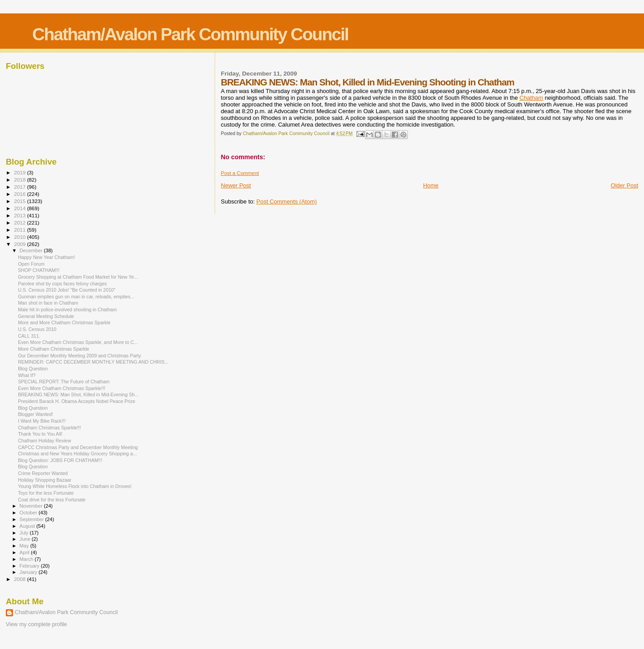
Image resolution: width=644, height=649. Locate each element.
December (32, 250)
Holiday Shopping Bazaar (44, 480)
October (29, 513)
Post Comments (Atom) (286, 201)
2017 (20, 187)
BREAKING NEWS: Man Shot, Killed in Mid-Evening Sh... (78, 394)
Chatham (532, 98)
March (27, 559)
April (25, 552)
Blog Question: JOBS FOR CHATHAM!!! (60, 460)
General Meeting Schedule (46, 316)
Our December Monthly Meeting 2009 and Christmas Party (79, 356)
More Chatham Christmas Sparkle (53, 349)
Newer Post (236, 185)
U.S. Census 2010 (37, 329)
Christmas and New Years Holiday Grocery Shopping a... (77, 454)
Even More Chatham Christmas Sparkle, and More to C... (78, 342)
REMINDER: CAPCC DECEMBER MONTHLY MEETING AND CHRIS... (93, 362)
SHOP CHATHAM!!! (39, 270)
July (25, 533)
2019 (20, 172)
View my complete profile (36, 624)
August (28, 526)
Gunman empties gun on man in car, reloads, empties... (76, 297)
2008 (20, 579)
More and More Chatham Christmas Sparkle (64, 322)
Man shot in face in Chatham (48, 303)
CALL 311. (29, 336)
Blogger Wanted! (35, 414)
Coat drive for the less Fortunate (52, 500)
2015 (20, 201)
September (33, 519)
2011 (20, 230)
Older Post (625, 185)
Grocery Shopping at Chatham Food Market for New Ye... (78, 277)
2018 (20, 180)
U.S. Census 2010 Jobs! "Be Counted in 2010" (67, 290)
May (25, 546)
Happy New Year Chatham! (47, 257)
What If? (27, 375)
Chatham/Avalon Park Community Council (190, 34)
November (32, 506)
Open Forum (31, 264)
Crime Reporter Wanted (43, 473)
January (29, 572)
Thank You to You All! (40, 434)
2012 (20, 223)
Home (431, 185)
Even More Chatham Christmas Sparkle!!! (61, 388)
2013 (20, 215)
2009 (20, 244)
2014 (20, 208)
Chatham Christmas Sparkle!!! (49, 428)
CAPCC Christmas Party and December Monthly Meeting (78, 447)
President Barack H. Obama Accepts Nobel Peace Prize (76, 401)
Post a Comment (240, 173)
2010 (20, 237)
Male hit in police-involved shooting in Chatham (67, 310)
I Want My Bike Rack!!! (42, 421)
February (30, 566)
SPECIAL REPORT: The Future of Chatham (64, 382)
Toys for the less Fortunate (46, 493)
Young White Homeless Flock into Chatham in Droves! (75, 486)
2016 (20, 194)
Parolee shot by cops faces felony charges (62, 284)
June (26, 539)
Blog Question (33, 369)
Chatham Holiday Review (44, 441)
